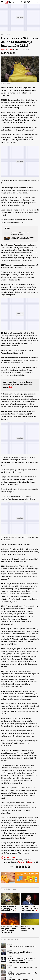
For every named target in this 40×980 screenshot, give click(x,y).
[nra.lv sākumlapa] (10, 2)
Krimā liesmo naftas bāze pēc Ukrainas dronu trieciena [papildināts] (9, 930)
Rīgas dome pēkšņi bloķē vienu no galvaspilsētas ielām (21, 233)
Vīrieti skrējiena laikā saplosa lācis (22, 946)
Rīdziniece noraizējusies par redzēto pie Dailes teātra (22, 974)
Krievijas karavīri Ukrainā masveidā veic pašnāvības (9, 908)
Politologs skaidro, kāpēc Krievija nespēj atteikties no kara (29, 908)
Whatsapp (30, 862)
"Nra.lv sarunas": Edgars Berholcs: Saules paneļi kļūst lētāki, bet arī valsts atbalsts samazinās (21, 960)
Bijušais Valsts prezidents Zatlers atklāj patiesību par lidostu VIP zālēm (23, 238)
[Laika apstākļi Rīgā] (25, 2)
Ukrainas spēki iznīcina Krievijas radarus (28, 929)
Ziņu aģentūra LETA (7, 50)
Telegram (21, 862)
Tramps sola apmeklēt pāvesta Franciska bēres (20, 953)
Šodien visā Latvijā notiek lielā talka (23, 968)
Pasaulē (7, 34)
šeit (10, 387)
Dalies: (12, 867)
